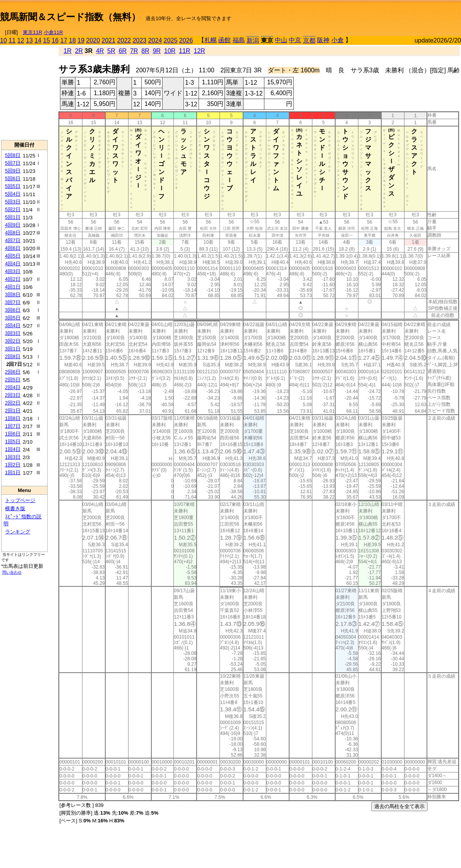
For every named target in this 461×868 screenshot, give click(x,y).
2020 (93, 40)
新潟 (253, 40)
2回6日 (13, 372)
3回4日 (13, 325)
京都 (309, 40)
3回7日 (13, 302)
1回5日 (13, 442)
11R (184, 51)
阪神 (323, 40)
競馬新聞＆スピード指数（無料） (70, 17)
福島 (239, 40)
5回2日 (13, 209)
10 (3, 40)
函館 (225, 40)
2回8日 (13, 356)
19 (81, 40)
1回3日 (13, 457)
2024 (155, 40)
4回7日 (13, 240)
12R (200, 51)
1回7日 (13, 426)
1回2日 (13, 465)
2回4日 (13, 387)
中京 (295, 40)
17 (64, 40)
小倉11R (53, 32)
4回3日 (13, 271)
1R (67, 51)
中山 (281, 40)
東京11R (33, 32)
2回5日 (13, 380)
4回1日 (13, 287)
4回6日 (13, 248)
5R (111, 51)
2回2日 (13, 403)
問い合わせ (12, 572)
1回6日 (13, 434)
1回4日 (13, 449)
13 (29, 40)
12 (21, 40)
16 (55, 40)
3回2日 (13, 341)
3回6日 (13, 310)
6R (123, 51)
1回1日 (13, 472)
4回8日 (13, 233)
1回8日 (13, 418)
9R (157, 51)
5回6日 (13, 179)
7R (134, 51)
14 (38, 40)
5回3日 (13, 202)
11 (12, 40)
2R (79, 51)
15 (46, 40)
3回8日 (13, 295)
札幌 (211, 40)
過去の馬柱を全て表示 (399, 806)
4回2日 (13, 279)
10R (170, 51)
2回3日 (13, 395)
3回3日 (13, 333)
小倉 (338, 40)
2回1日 (13, 411)
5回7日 (13, 163)
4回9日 (13, 225)
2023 (140, 40)
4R (100, 51)
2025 (171, 40)
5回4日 (13, 194)
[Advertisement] (370, 14)
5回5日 (13, 186)
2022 (124, 40)
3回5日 (13, 318)
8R (145, 51)
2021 (109, 40)
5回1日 (13, 217)
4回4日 (13, 264)
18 (72, 40)
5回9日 (13, 171)
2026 (186, 40)
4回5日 (13, 256)
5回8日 (13, 155)
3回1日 (13, 349)
